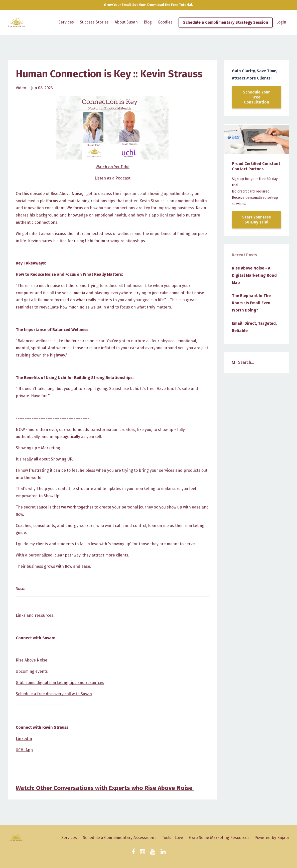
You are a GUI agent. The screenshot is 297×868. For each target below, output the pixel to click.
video (21, 88)
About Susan (126, 22)
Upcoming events (32, 671)
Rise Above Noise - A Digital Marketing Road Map (254, 275)
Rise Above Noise (32, 660)
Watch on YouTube (113, 167)
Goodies (165, 22)
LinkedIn (24, 739)
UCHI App (24, 750)
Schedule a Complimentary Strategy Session (226, 22)
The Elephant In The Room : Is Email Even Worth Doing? (251, 303)
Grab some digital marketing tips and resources (60, 683)
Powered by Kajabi (272, 838)
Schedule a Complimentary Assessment (119, 838)
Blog (148, 22)
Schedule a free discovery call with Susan (54, 694)
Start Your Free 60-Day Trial (257, 220)
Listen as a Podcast (113, 178)
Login (281, 22)
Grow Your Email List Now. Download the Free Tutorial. (148, 5)
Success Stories (94, 22)
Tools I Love (172, 838)
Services (66, 22)
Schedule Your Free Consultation (256, 97)
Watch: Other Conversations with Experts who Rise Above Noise (105, 788)
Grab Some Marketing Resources (219, 838)
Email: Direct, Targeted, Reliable (254, 327)
